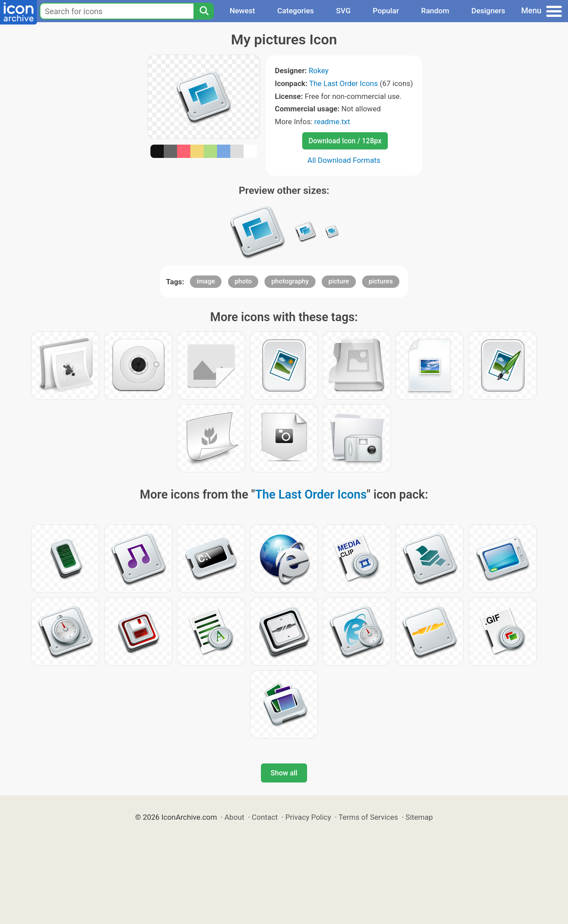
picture (339, 281)
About (235, 817)
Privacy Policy (308, 817)
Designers (488, 11)
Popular (386, 11)
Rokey (318, 71)
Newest (242, 11)
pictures (381, 281)
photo (243, 281)
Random (435, 11)
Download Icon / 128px (345, 141)
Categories (296, 11)
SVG (343, 11)
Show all (284, 773)
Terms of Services (368, 817)
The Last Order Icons (344, 83)
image (206, 281)
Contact (265, 817)
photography (290, 281)
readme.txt (332, 122)
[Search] (204, 11)
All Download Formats (344, 160)
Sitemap (419, 817)
